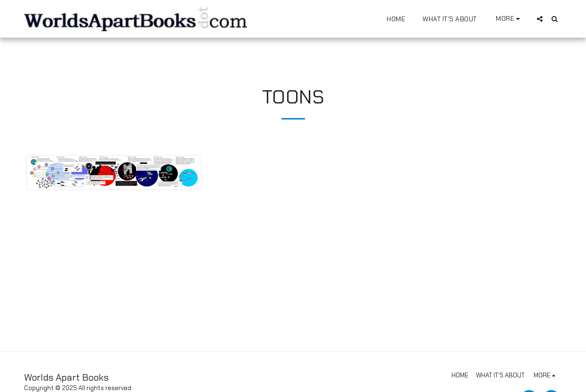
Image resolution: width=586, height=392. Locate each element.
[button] (540, 19)
